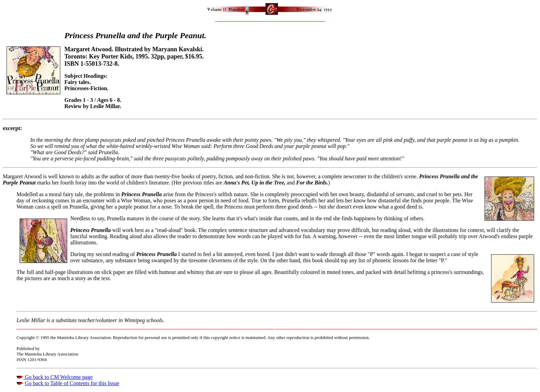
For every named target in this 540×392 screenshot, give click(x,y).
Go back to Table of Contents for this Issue (72, 383)
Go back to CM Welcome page (58, 377)
